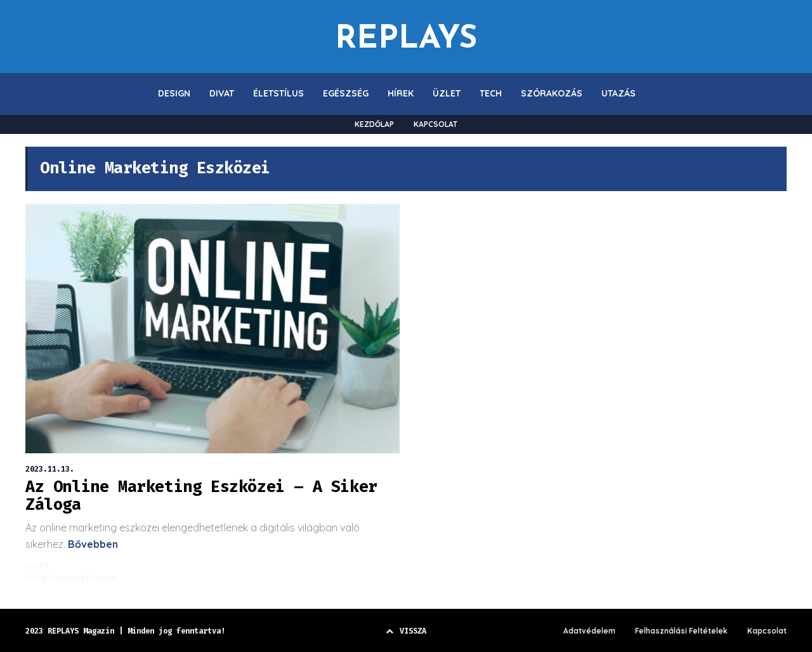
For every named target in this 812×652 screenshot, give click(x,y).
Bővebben (92, 544)
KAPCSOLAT (435, 124)
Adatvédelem (589, 631)
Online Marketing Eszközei (71, 577)
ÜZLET (447, 93)
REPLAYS (406, 37)
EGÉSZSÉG (346, 93)
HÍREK (401, 93)
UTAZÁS (619, 93)
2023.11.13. (50, 469)
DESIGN (174, 93)
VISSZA (406, 631)
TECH (491, 93)
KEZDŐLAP (374, 124)
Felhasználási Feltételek (681, 631)
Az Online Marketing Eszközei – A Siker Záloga (201, 496)
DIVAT (222, 93)
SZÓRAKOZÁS (552, 93)
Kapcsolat (767, 631)
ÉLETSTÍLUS (278, 93)
